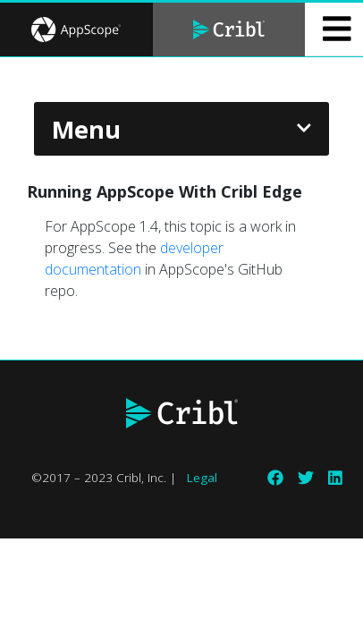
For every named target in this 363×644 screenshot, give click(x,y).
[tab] (76, 30)
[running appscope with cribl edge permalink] (18, 192)
